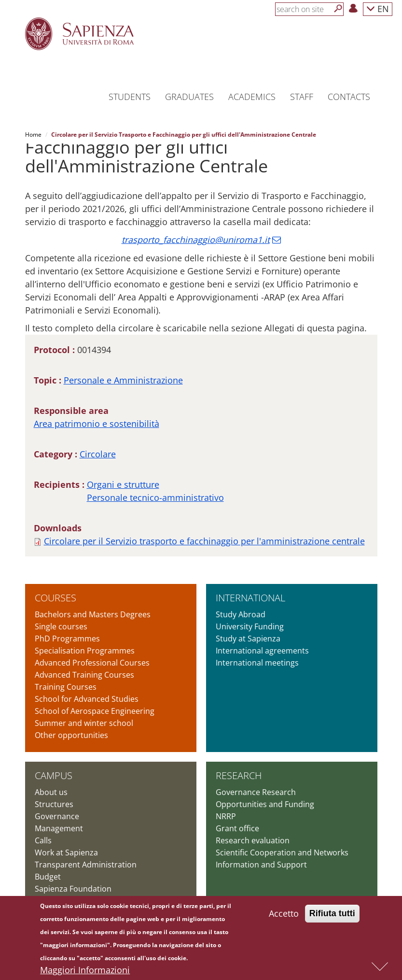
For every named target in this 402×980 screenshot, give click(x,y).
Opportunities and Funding (265, 804)
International (250, 598)
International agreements (262, 651)
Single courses (61, 626)
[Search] (338, 9)
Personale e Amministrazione (123, 380)
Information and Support (261, 865)
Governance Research (256, 792)
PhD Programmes (67, 639)
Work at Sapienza (66, 852)
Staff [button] (302, 97)
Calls (43, 840)
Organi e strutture (123, 484)
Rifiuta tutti (332, 916)
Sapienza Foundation (73, 889)
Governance (57, 816)
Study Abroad (241, 614)
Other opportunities (71, 735)
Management (59, 828)
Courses (55, 598)
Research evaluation (253, 840)
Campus (54, 775)
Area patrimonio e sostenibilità (97, 424)
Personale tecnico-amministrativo (155, 497)
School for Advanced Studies (87, 699)
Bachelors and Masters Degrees (93, 614)
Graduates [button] (189, 97)
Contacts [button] (349, 97)
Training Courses (66, 687)
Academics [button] (252, 97)
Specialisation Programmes (85, 651)
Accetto (284, 916)
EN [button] (378, 8)
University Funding (250, 626)
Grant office (237, 828)
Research (239, 775)
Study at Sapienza (248, 639)
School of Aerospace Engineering (95, 711)
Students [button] (130, 97)
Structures (54, 804)
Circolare (98, 454)
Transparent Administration (86, 865)
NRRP (226, 816)
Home (33, 135)
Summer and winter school (84, 723)
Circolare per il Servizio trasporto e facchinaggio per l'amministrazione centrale (204, 541)
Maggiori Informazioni (85, 972)
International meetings (257, 663)
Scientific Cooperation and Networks (282, 852)
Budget (48, 877)
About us (51, 792)
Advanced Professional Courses (92, 663)
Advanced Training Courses (84, 675)
